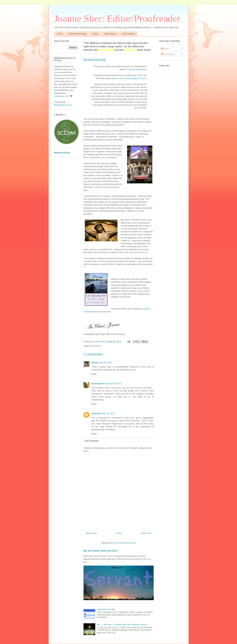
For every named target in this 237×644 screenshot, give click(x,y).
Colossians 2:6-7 (62, 96)
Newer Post (91, 533)
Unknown (96, 413)
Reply (94, 374)
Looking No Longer (106, 609)
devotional (96, 346)
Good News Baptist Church (133, 78)
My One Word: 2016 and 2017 (101, 551)
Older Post (146, 533)
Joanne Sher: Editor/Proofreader (117, 18)
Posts (165, 49)
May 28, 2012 (106, 363)
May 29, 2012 (108, 413)
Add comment (92, 441)
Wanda (95, 363)
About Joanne (110, 34)
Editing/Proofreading (77, 34)
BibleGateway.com (63, 105)
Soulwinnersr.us (99, 384)
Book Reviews (128, 34)
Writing (95, 34)
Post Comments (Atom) (125, 543)
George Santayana (138, 69)
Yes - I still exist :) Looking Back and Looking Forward (122, 625)
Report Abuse (62, 153)
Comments (168, 54)
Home (60, 34)
